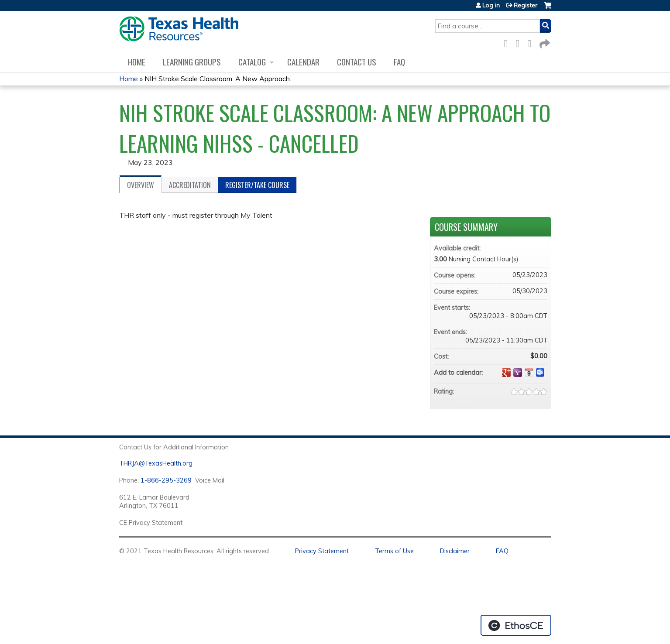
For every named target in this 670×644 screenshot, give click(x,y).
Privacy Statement (322, 551)
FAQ (399, 62)
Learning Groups (192, 62)
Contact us (357, 62)
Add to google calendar (506, 373)
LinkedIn (532, 42)
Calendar (303, 62)
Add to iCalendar (529, 372)
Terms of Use (394, 551)
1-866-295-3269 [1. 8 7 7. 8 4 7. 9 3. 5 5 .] (166, 480)
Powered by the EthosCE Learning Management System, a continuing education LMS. (516, 625)
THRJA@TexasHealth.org (156, 463)
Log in (491, 5)
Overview (141, 185)
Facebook (509, 42)
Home (137, 62)
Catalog (252, 62)
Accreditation (190, 185)
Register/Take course (257, 185)
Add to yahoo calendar (518, 373)
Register (526, 5)
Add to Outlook (540, 373)
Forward (544, 42)
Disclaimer (455, 551)
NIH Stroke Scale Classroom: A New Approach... (219, 79)
